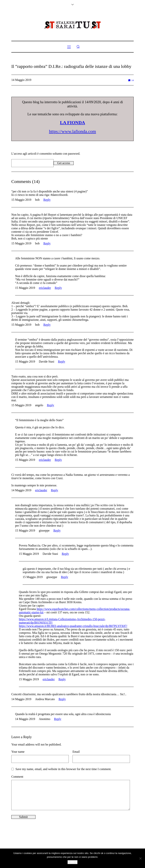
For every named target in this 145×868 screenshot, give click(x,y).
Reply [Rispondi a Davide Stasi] (62, 362)
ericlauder (45, 288)
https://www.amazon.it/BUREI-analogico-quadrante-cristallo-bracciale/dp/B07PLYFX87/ (73, 626)
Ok (73, 862)
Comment (17, 777)
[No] (140, 858)
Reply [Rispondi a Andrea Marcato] (62, 699)
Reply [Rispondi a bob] (47, 200)
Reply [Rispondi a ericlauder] (58, 288)
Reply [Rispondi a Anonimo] (58, 719)
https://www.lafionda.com (72, 131)
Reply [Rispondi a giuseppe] (57, 530)
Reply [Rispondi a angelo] (50, 405)
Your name (18, 752)
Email (76, 752)
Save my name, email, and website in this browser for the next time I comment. (63, 769)
